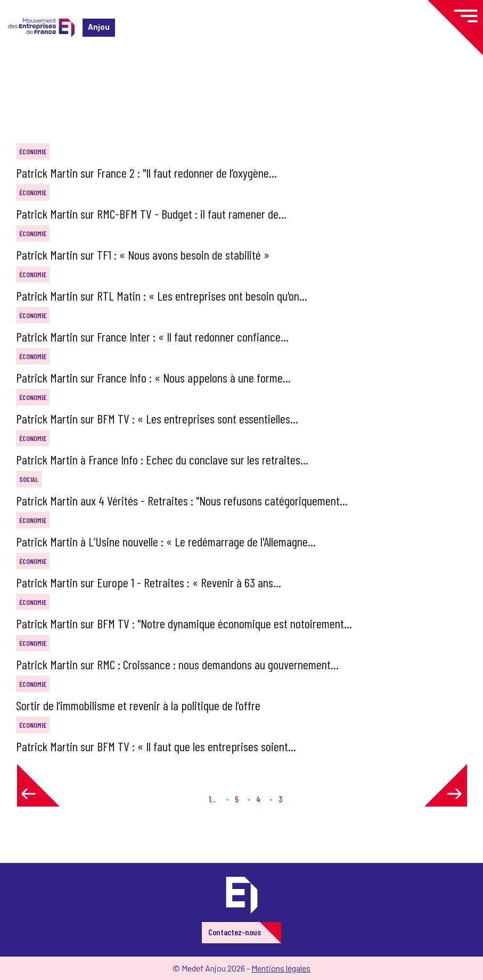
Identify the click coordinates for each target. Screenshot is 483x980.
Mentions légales (281, 968)
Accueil (26, 72)
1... (212, 799)
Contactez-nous (235, 932)
